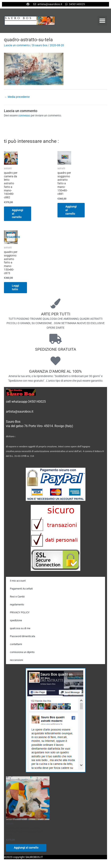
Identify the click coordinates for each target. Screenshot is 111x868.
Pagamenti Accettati (21, 589)
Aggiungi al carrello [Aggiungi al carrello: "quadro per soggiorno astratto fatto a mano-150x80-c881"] (71, 210)
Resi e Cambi (17, 597)
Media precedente (17, 97)
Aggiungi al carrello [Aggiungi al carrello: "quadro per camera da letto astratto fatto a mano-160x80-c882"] (18, 214)
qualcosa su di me (20, 628)
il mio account (18, 581)
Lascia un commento (17, 45)
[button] (102, 21)
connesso (24, 115)
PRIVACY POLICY (20, 612)
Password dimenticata (22, 636)
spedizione (16, 620)
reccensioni (16, 660)
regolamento (17, 604)
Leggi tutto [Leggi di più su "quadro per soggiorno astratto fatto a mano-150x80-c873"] (15, 287)
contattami (16, 644)
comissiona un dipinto (22, 652)
